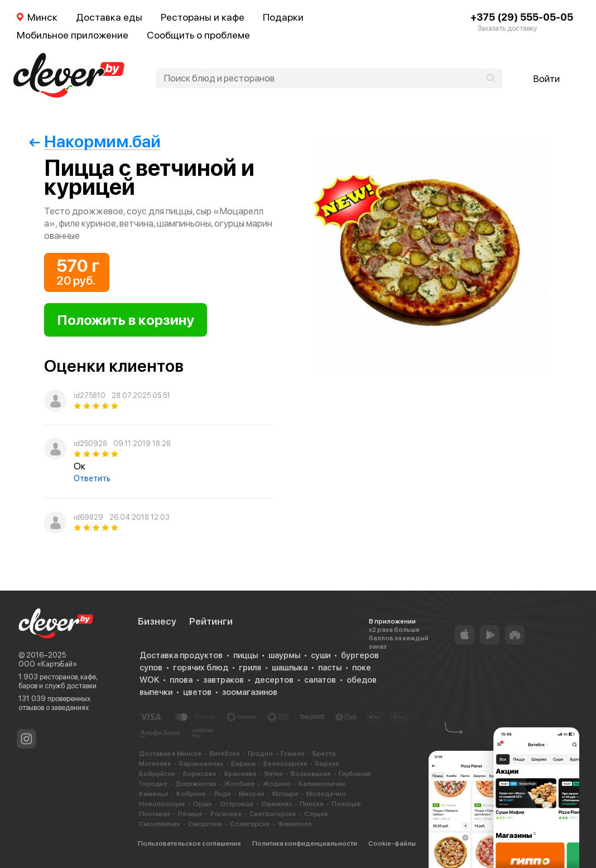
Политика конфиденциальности (305, 843)
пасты (330, 668)
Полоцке (346, 804)
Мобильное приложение (73, 35)
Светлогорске (273, 814)
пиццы (246, 655)
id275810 (90, 395)
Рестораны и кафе (203, 17)
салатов (320, 680)
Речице (190, 814)
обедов (362, 680)
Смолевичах (160, 824)
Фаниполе (295, 824)
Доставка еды (109, 17)
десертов (274, 680)
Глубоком (355, 774)
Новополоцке (162, 804)
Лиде (222, 794)
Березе (327, 764)
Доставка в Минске (170, 754)
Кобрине (191, 794)
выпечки (156, 692)
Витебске (225, 754)
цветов (197, 692)
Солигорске (250, 824)
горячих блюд (201, 668)
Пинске (312, 804)
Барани (243, 764)
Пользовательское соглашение (189, 843)
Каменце (154, 794)
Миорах (252, 794)
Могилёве (155, 764)
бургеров (360, 655)
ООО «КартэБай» (48, 664)
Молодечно (326, 794)
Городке (153, 784)
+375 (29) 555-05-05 (522, 17)
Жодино (277, 784)
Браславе (241, 774)
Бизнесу (157, 621)
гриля (250, 668)
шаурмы (284, 655)
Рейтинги (211, 621)
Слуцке (316, 814)
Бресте (324, 754)
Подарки (283, 17)
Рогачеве (226, 814)
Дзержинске (196, 784)
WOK (149, 680)
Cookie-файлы (392, 843)
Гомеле (293, 754)
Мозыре (285, 794)
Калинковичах (322, 784)
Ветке (274, 774)
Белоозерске (285, 764)
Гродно (260, 754)
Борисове (200, 774)
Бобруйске (157, 774)
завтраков (223, 680)
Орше (203, 804)
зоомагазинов (250, 692)
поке (362, 668)
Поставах (155, 814)
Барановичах (201, 764)
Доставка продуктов (181, 655)
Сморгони (205, 824)
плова (181, 680)
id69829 (88, 517)
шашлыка (290, 668)
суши (321, 655)
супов (151, 668)
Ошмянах (277, 804)
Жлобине (240, 784)
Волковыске (311, 774)
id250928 (90, 443)
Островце (237, 804)
